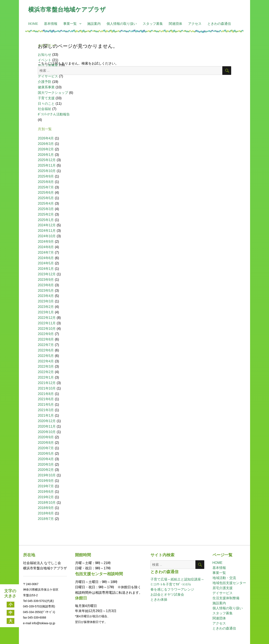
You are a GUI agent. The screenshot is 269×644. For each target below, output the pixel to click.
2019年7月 (46, 486)
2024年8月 (46, 247)
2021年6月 (46, 399)
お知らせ (45, 55)
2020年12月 (47, 421)
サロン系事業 (48, 66)
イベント (45, 60)
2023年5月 (46, 291)
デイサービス (48, 76)
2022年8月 (46, 339)
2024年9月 (46, 242)
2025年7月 (46, 187)
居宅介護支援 (223, 588)
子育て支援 (46, 98)
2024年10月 (47, 236)
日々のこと (46, 104)
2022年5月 (46, 356)
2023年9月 (46, 280)
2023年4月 (46, 296)
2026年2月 (46, 149)
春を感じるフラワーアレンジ (172, 589)
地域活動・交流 (224, 578)
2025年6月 (46, 193)
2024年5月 (46, 263)
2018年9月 (46, 508)
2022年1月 (46, 377)
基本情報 (51, 24)
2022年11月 (47, 323)
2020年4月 (46, 459)
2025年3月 (46, 209)
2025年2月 (46, 214)
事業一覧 (70, 24)
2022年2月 (46, 372)
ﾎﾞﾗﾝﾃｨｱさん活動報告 (54, 114)
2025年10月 (47, 171)
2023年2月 (46, 307)
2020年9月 (46, 437)
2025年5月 (46, 198)
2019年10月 (47, 475)
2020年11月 (47, 426)
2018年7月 (46, 519)
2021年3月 (46, 410)
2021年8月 (46, 394)
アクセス (195, 24)
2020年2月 (46, 470)
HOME (33, 24)
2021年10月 (47, 388)
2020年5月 (46, 454)
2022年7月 (46, 345)
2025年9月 (46, 176)
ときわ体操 (159, 600)
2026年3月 (46, 144)
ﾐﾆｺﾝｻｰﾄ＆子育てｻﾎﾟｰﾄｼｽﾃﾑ (171, 584)
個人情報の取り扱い (122, 24)
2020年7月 (46, 448)
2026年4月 (46, 138)
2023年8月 (46, 285)
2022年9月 (46, 334)
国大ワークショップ (53, 93)
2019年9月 (46, 481)
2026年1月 (46, 155)
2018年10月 (47, 503)
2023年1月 (46, 312)
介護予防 (45, 82)
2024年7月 (46, 252)
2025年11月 (47, 165)
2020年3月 (46, 464)
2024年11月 (47, 231)
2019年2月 (46, 497)
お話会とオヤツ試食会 (167, 594)
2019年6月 (46, 492)
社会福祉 (45, 109)
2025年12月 (47, 160)
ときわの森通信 (219, 24)
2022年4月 (46, 361)
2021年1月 (46, 415)
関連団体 (175, 24)
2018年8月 (46, 513)
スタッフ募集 (153, 24)
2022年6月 (46, 350)
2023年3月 (46, 301)
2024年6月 (46, 258)
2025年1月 (46, 220)
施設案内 (94, 24)
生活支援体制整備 (226, 598)
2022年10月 (47, 329)
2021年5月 (46, 405)
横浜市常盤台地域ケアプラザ (67, 9)
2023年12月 (47, 274)
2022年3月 (46, 366)
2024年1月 (46, 269)
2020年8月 (46, 443)
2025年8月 (46, 182)
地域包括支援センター (229, 583)
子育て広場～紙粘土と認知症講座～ (177, 579)
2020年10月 (47, 432)
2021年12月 (47, 383)
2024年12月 (47, 225)
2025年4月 (46, 203)
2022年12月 (47, 318)
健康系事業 (46, 87)
